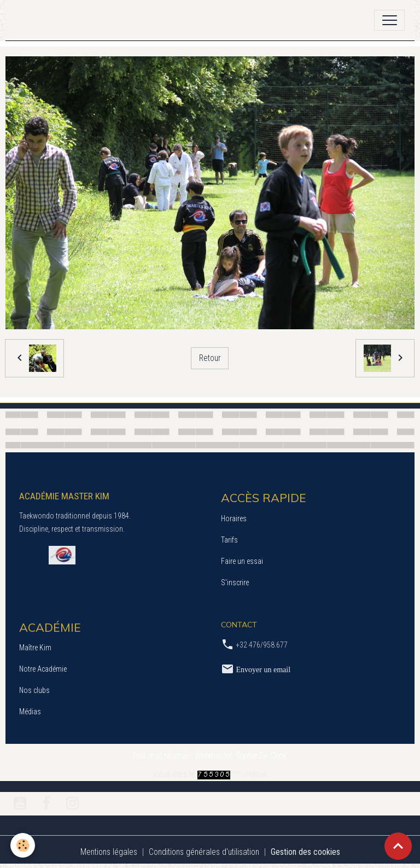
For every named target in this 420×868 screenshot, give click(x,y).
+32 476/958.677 (262, 645)
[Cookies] (23, 845)
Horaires (234, 519)
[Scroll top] (398, 846)
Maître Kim (35, 648)
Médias (30, 712)
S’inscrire (235, 582)
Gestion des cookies (305, 852)
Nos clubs (34, 690)
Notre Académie (43, 669)
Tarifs (229, 540)
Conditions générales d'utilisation (204, 852)
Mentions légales (109, 852)
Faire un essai (242, 561)
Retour (210, 358)
